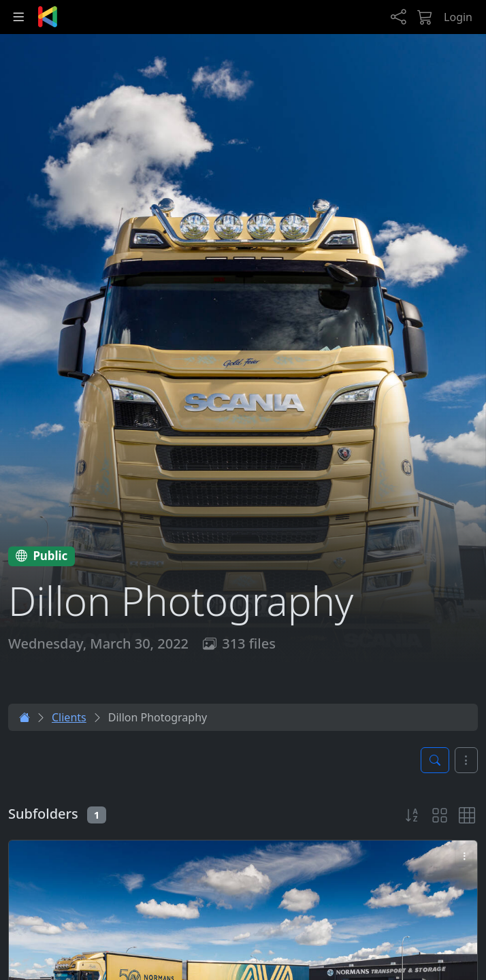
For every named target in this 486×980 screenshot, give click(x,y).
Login (458, 17)
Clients (69, 717)
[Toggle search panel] (435, 760)
